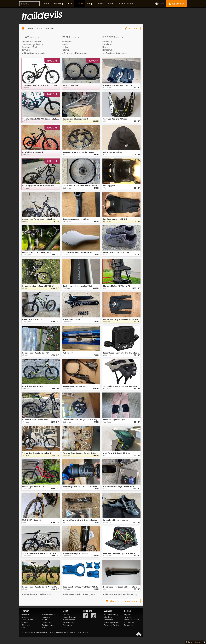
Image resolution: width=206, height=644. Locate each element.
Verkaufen (132, 29)
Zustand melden (70, 617)
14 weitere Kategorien (34, 53)
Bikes (101, 3)
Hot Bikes (46, 617)
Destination (109, 620)
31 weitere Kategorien (74, 53)
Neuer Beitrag (68, 622)
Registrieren (177, 4)
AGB (52, 632)
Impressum (61, 632)
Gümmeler (26, 625)
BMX (23, 628)
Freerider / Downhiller (31, 41)
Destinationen (48, 625)
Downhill (25, 615)
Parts (40, 29)
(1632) (38, 594)
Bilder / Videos (126, 3)
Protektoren (108, 44)
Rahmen (66, 50)
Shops (90, 3)
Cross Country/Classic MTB (34, 44)
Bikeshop (108, 617)
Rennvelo (26, 50)
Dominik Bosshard (194, 642)
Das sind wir (129, 622)
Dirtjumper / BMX (29, 47)
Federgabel (67, 41)
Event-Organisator (111, 622)
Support (128, 615)
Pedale (65, 44)
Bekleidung (107, 41)
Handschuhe (108, 50)
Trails (44, 628)
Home (47, 3)
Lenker (65, 47)
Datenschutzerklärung (78, 632)
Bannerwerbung (111, 615)
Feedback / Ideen (132, 620)
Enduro (25, 622)
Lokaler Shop (48, 622)
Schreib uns (129, 617)
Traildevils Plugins (111, 625)
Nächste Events (49, 615)
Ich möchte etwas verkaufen (123, 601)
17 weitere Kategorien (115, 53)
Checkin (66, 615)
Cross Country (27, 620)
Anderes (50, 29)
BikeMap (59, 3)
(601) (120, 594)
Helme (105, 47)
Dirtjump (25, 617)
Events (111, 3)
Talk (70, 3)
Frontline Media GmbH (37, 632)
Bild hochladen (69, 620)
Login (160, 3)
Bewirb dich (129, 625)
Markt (80, 3)
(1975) (78, 594)
